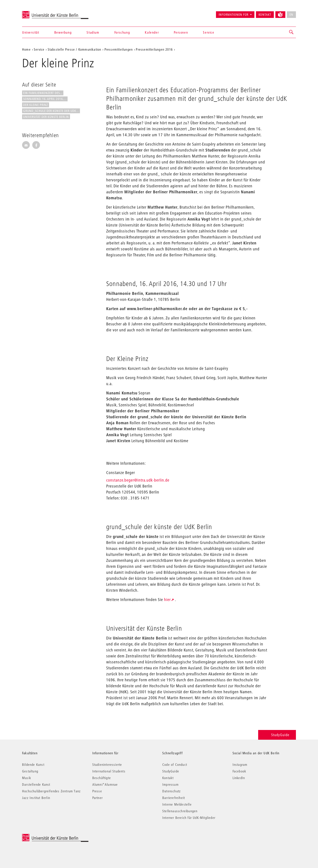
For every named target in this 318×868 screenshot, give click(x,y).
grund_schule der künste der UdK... (51, 111)
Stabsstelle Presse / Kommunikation (75, 49)
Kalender (152, 32)
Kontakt (265, 15)
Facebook (239, 771)
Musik (27, 778)
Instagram (240, 764)
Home (26, 49)
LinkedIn (239, 778)
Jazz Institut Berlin (36, 798)
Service (209, 32)
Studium (93, 32)
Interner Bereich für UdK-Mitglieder (189, 818)
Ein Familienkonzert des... (43, 93)
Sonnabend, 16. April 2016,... (45, 99)
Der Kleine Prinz (36, 105)
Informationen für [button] (234, 15)
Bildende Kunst (33, 764)
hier (167, 600)
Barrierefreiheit (174, 798)
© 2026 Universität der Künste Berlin (45, 836)
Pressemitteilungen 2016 (154, 49)
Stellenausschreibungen (180, 811)
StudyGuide (277, 735)
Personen (181, 32)
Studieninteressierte (107, 764)
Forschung (122, 32)
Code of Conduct (175, 764)
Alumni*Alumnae (105, 784)
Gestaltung (30, 771)
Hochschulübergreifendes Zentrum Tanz (51, 791)
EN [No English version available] (291, 15)
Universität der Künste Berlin (39, 13)
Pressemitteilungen (119, 49)
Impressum (170, 784)
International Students (109, 771)
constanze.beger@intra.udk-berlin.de (138, 480)
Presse (97, 791)
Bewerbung (63, 32)
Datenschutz (171, 791)
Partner (97, 798)
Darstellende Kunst (36, 784)
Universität (31, 32)
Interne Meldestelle (177, 804)
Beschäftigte (102, 778)
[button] (291, 32)
